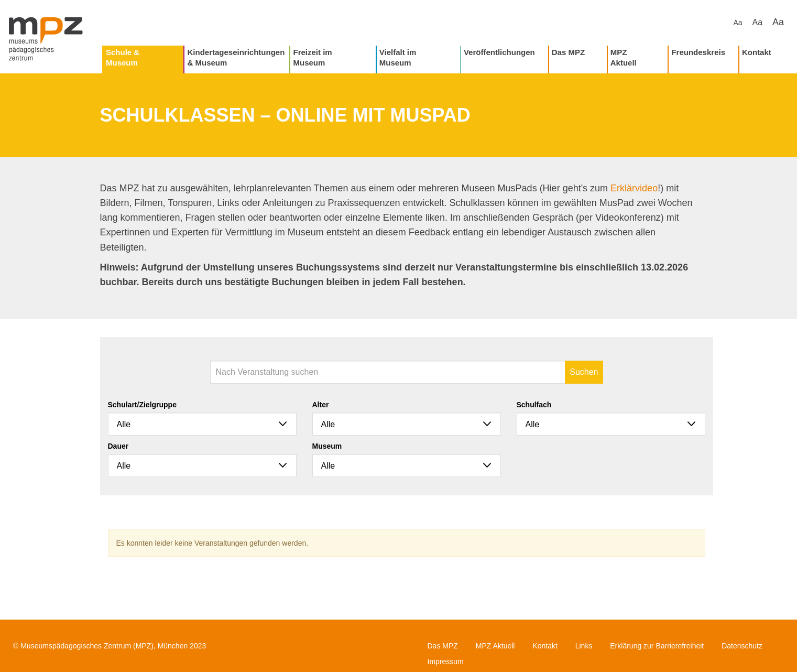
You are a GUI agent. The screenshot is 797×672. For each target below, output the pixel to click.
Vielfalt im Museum (398, 57)
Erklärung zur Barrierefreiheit (657, 646)
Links (584, 646)
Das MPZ (568, 52)
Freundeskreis (698, 52)
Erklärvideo (634, 188)
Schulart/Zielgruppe (142, 405)
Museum (327, 446)
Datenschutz (742, 646)
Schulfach (534, 405)
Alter (321, 405)
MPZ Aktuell (624, 57)
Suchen (584, 372)
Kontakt (757, 52)
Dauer (118, 446)
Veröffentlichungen (499, 52)
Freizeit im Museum (312, 57)
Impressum (446, 662)
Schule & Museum (123, 57)
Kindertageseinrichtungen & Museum (236, 57)
